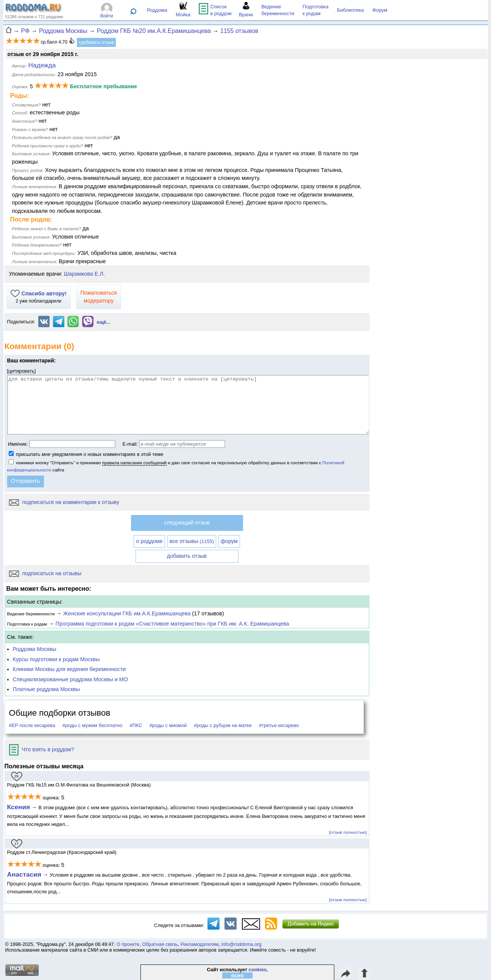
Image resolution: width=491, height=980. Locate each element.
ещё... (104, 322)
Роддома (157, 10)
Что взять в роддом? (42, 749)
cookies (258, 970)
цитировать (21, 371)
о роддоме (149, 541)
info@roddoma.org (242, 944)
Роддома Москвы (35, 649)
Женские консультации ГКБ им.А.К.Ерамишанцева (127, 613)
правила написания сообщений (134, 463)
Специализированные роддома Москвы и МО (71, 679)
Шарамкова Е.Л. (84, 274)
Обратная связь (160, 944)
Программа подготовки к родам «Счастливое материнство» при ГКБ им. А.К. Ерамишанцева (172, 624)
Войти (107, 16)
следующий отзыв (187, 523)
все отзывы (192, 541)
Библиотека (350, 10)
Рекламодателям (200, 944)
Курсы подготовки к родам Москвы (56, 659)
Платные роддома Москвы (46, 689)
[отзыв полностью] (348, 832)
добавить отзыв (187, 556)
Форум (380, 10)
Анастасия (24, 874)
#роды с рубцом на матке (223, 725)
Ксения (19, 807)
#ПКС (136, 725)
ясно (238, 975)
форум (229, 541)
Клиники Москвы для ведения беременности (69, 669)
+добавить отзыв (96, 42)
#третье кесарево (279, 725)
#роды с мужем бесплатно (93, 725)
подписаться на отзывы (45, 573)
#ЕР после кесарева (32, 725)
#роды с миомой (168, 725)
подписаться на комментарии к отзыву (64, 502)
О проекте (128, 944)
